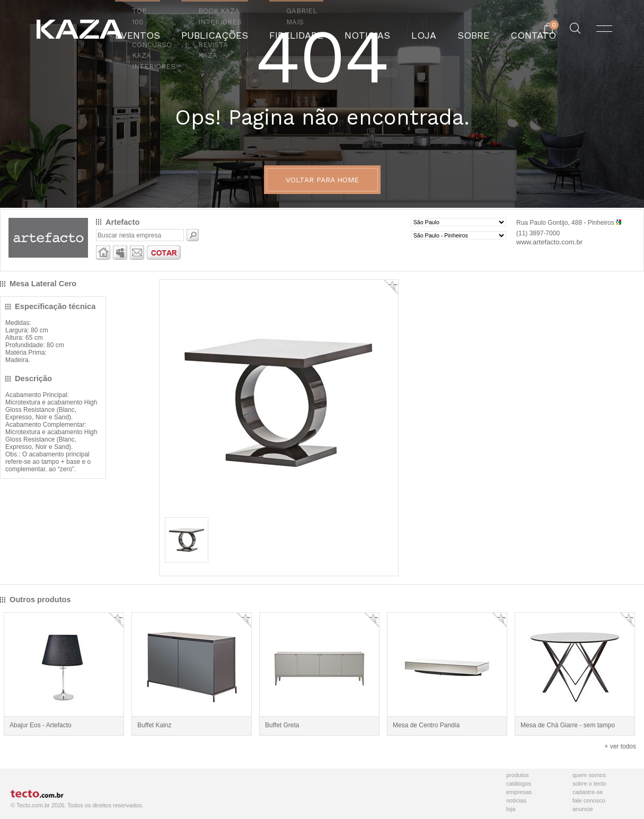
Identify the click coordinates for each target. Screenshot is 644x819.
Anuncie (583, 809)
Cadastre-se (588, 792)
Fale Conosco (589, 800)
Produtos (518, 775)
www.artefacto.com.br (549, 242)
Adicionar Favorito (391, 287)
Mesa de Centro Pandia (426, 725)
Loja (511, 809)
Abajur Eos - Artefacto (41, 725)
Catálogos (519, 783)
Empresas (519, 792)
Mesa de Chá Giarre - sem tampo (568, 725)
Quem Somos (589, 775)
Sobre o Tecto (589, 783)
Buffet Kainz (155, 725)
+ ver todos (620, 746)
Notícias (516, 800)
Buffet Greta (282, 725)
